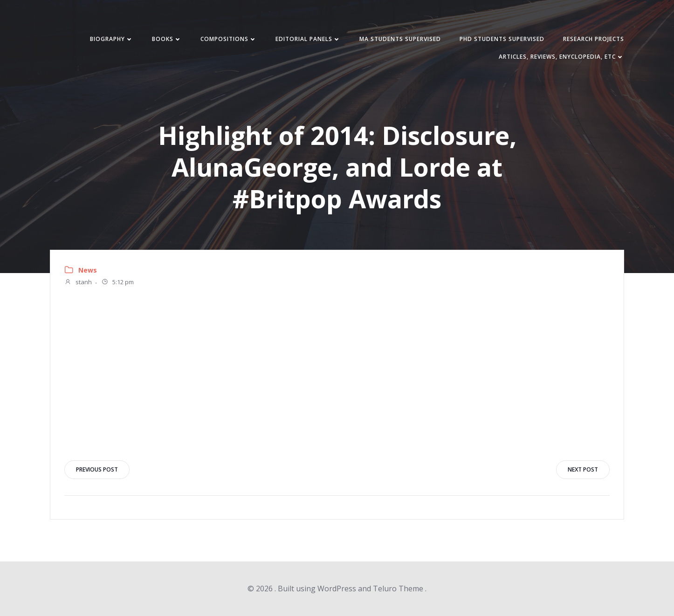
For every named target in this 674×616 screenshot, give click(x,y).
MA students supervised (400, 39)
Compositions (229, 39)
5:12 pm (117, 283)
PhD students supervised (502, 39)
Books (167, 39)
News (88, 270)
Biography (112, 39)
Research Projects (594, 39)
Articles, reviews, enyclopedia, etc (561, 57)
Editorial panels (308, 39)
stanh (78, 283)
